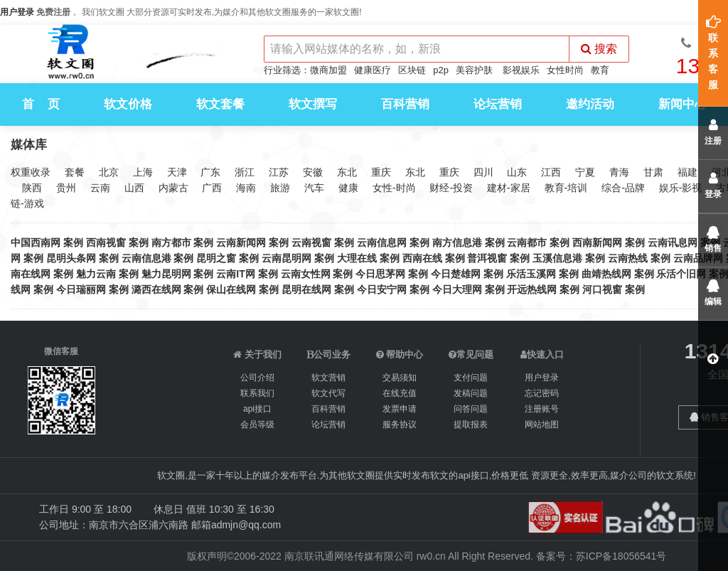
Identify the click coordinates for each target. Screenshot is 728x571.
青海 (619, 172)
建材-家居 (509, 188)
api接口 (257, 409)
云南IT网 (235, 274)
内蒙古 (173, 188)
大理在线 (357, 258)
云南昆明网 (287, 258)
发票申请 (400, 409)
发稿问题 (471, 393)
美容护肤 (474, 70)
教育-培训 (566, 188)
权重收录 (31, 172)
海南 (246, 188)
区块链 (412, 70)
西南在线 (422, 258)
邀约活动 (590, 104)
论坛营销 (498, 104)
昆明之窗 (216, 258)
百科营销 (405, 104)
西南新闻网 (597, 242)
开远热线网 (532, 289)
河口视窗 (602, 289)
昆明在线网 (306, 289)
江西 (551, 172)
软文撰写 (313, 104)
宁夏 (585, 172)
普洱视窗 (487, 258)
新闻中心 (682, 104)
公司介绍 (257, 378)
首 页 (41, 104)
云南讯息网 (673, 242)
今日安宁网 (382, 289)
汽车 (314, 188)
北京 (109, 172)
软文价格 (128, 104)
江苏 (279, 172)
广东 (210, 172)
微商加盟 (328, 70)
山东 (517, 172)
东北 (347, 172)
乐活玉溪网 (531, 274)
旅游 (280, 188)
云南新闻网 (241, 242)
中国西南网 (36, 242)
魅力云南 (96, 274)
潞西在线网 (156, 289)
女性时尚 (565, 70)
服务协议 (400, 425)
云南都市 (527, 242)
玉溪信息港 (557, 258)
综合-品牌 (623, 188)
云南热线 (628, 258)
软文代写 (328, 393)
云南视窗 (311, 242)
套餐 (75, 172)
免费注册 (53, 12)
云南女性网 (306, 274)
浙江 (245, 172)
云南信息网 (382, 242)
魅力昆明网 (166, 274)
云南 (100, 188)
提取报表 (471, 425)
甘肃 (653, 172)
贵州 (66, 188)
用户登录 (17, 12)
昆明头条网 (71, 258)
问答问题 (471, 409)
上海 (143, 172)
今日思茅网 (380, 274)
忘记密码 (542, 393)
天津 (177, 172)
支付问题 (471, 378)
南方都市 (171, 242)
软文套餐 (220, 104)
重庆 (381, 172)
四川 (483, 172)
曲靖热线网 (606, 274)
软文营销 (328, 378)
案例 (73, 242)
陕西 (32, 188)
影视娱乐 (521, 70)
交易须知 (400, 378)
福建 (687, 172)
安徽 (313, 172)
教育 (600, 70)
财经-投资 (451, 188)
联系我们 (257, 393)
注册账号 (542, 409)
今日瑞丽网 (81, 289)
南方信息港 (457, 242)
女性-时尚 (394, 188)
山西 (134, 188)
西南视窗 (106, 242)
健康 (348, 188)
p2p (441, 70)
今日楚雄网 (456, 274)
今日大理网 (457, 289)
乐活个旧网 (681, 274)
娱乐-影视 (681, 188)
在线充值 (400, 393)
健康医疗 (373, 70)
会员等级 (257, 425)
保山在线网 (231, 289)
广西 (212, 188)
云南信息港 (146, 258)
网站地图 (542, 425)
